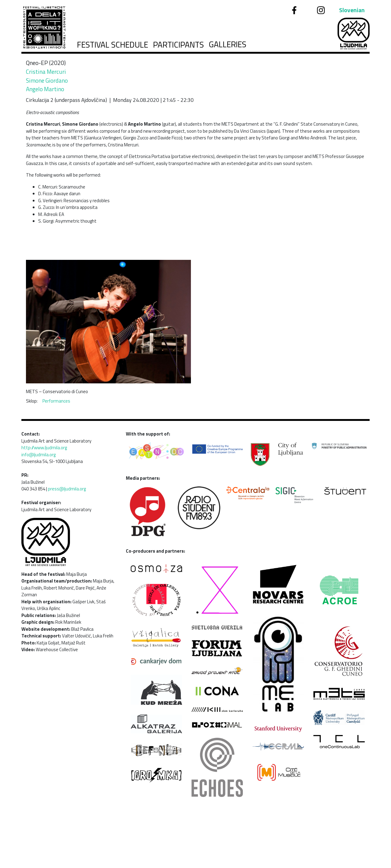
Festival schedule (113, 45)
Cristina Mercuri (46, 72)
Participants (178, 45)
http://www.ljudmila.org (44, 448)
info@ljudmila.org (38, 455)
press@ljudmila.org (67, 489)
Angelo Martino (45, 89)
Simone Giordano (47, 80)
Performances (56, 401)
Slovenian (352, 10)
